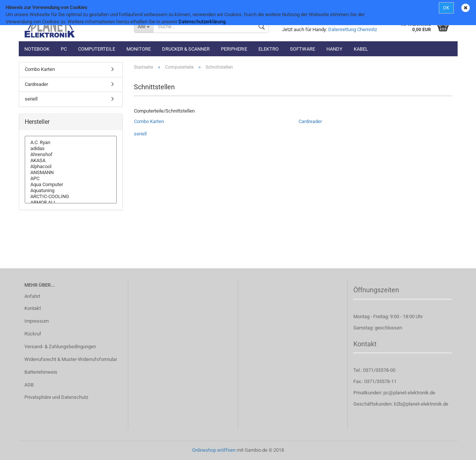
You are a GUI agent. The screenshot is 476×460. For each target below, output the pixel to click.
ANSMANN (71, 173)
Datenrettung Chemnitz (353, 29)
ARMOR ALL (71, 203)
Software (303, 49)
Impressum (37, 321)
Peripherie (234, 49)
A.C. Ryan (71, 143)
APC (71, 179)
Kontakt (33, 308)
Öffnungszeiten (376, 290)
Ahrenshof (71, 155)
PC (64, 49)
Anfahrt (32, 296)
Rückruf (33, 334)
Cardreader (310, 121)
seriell (140, 134)
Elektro (269, 49)
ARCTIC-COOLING (71, 197)
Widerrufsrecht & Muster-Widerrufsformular (71, 359)
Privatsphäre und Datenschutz (56, 397)
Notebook (37, 49)
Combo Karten (149, 121)
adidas (71, 149)
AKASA (71, 161)
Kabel (361, 49)
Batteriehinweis (41, 372)
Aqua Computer (71, 185)
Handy (334, 49)
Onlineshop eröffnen (214, 450)
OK (446, 8)
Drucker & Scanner (186, 49)
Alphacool (71, 167)
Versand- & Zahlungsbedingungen (60, 347)
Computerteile (97, 49)
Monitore (139, 49)
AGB (29, 385)
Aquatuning (71, 191)
